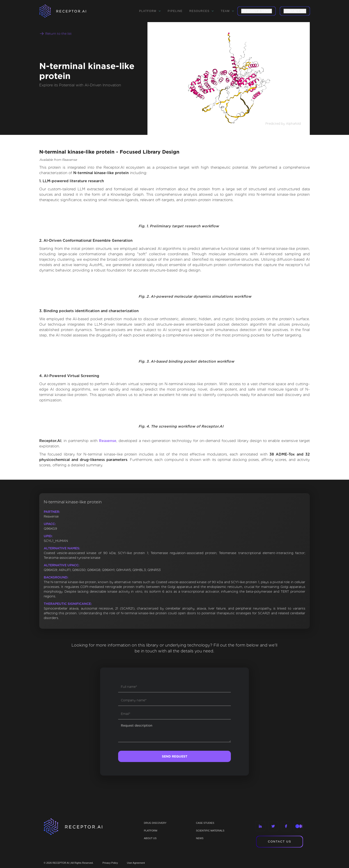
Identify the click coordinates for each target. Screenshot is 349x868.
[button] (150, 11)
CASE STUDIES (205, 823)
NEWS (200, 838)
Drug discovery (155, 823)
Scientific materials (210, 831)
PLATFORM (150, 831)
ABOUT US (150, 838)
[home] (69, 11)
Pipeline (175, 11)
